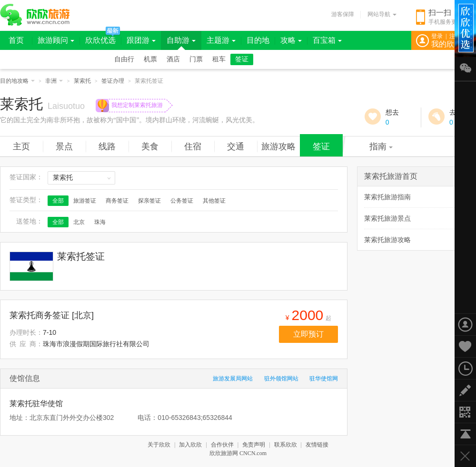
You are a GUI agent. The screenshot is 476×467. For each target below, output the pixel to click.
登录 (437, 36)
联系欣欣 (286, 445)
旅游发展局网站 (233, 379)
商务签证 (117, 201)
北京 (79, 222)
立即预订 (308, 334)
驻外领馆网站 (281, 379)
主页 (21, 146)
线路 (107, 146)
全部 (58, 201)
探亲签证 (149, 201)
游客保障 (343, 14)
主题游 (221, 40)
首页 (16, 40)
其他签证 (214, 201)
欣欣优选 (100, 40)
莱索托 (82, 81)
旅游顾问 (56, 40)
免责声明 (254, 445)
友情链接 (317, 445)
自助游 (181, 40)
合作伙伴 (222, 445)
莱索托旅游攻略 (387, 240)
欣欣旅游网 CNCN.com (238, 453)
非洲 (54, 81)
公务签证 (182, 201)
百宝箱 (327, 40)
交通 (236, 146)
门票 (196, 59)
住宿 (193, 146)
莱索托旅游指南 (387, 197)
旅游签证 (85, 201)
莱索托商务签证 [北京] (52, 315)
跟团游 (141, 40)
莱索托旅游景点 (387, 218)
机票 (150, 59)
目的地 (258, 40)
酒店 (173, 59)
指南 (381, 146)
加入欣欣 (190, 445)
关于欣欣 (159, 445)
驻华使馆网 (324, 379)
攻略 (291, 40)
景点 (64, 146)
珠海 (100, 222)
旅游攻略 (278, 146)
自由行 (124, 59)
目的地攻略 (17, 81)
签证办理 (113, 81)
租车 (219, 59)
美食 (150, 146)
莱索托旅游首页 (391, 176)
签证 (242, 59)
